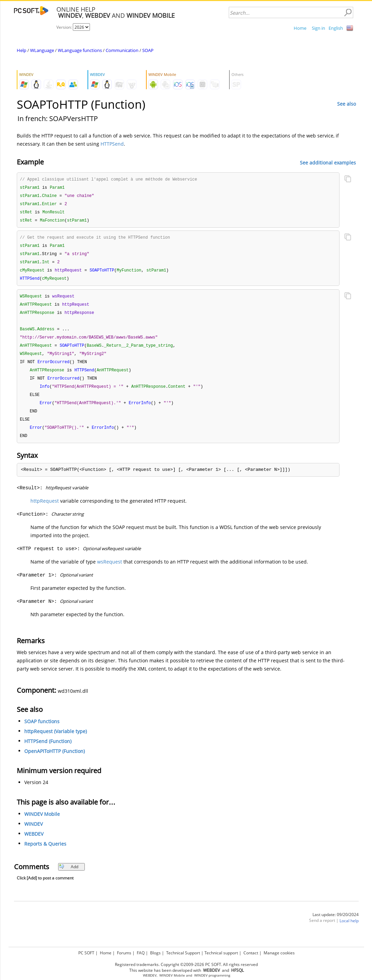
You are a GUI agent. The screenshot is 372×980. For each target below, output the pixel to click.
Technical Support (183, 953)
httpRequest (45, 511)
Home (300, 28)
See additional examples (328, 162)
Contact (251, 953)
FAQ (141, 953)
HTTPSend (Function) (48, 751)
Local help (349, 931)
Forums (124, 953)
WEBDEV (34, 844)
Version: (65, 27)
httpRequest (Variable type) (56, 741)
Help (22, 50)
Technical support (221, 953)
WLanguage (42, 50)
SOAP (148, 50)
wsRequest (110, 572)
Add (69, 877)
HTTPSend (112, 144)
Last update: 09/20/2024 (336, 924)
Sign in (318, 28)
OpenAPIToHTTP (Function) (55, 761)
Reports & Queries (45, 854)
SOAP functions (42, 731)
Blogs (155, 953)
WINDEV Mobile (42, 824)
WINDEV (34, 834)
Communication (122, 50)
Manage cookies (279, 953)
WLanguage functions (80, 50)
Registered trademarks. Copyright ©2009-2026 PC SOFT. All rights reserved (186, 964)
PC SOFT (86, 953)
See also (347, 104)
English (336, 28)
